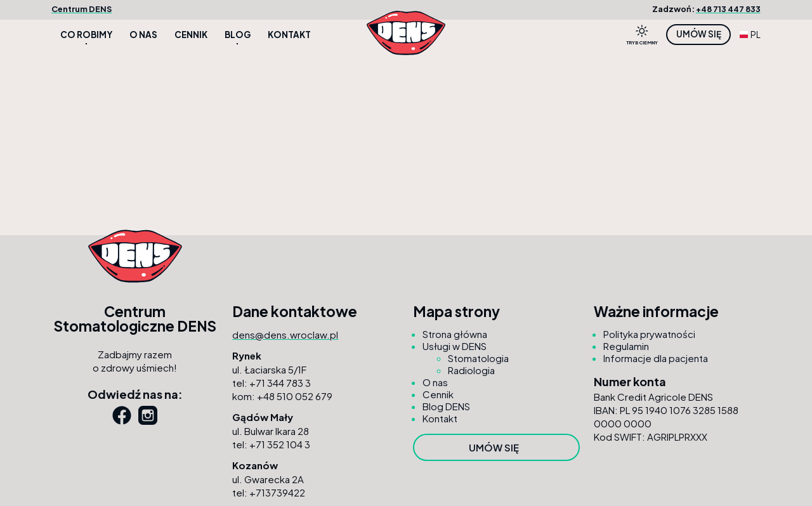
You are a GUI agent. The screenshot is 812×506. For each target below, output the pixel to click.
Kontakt (289, 35)
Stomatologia (478, 358)
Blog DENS (446, 406)
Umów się (699, 34)
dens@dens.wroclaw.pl (285, 334)
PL (750, 35)
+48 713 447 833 (728, 9)
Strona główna (455, 334)
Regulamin (626, 346)
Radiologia (471, 370)
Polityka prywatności (649, 334)
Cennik (191, 35)
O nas (143, 35)
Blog (238, 35)
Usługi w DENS (455, 346)
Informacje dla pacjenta (656, 358)
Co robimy (86, 35)
